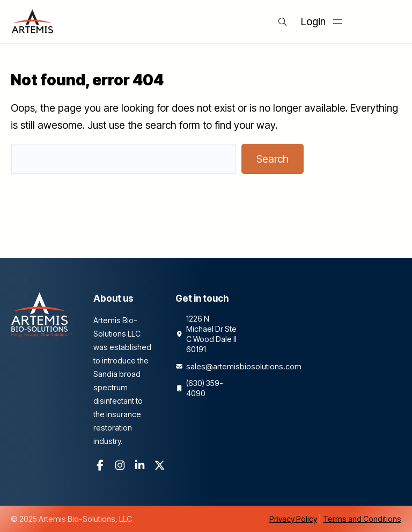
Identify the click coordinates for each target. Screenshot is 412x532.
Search (273, 159)
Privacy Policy (293, 519)
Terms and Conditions (362, 519)
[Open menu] (337, 21)
